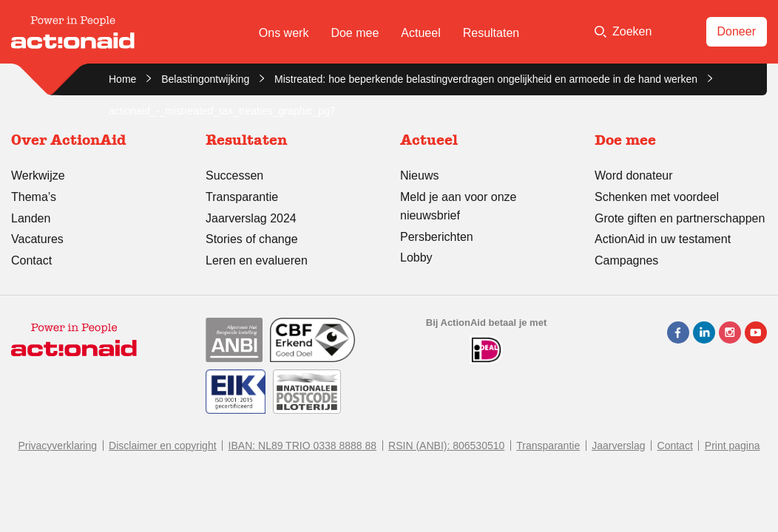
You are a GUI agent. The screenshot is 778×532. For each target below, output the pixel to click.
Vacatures (37, 239)
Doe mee (355, 33)
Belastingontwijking (205, 79)
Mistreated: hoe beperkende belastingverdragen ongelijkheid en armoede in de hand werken (486, 79)
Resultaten (491, 33)
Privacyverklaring (57, 446)
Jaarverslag (618, 446)
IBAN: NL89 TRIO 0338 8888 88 (303, 446)
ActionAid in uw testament (663, 239)
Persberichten (437, 237)
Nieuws (419, 175)
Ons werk (284, 33)
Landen (31, 218)
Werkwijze (38, 175)
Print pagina (733, 446)
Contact (31, 260)
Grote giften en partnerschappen (680, 218)
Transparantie (242, 197)
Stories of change (252, 239)
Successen (234, 175)
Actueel (420, 33)
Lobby (416, 258)
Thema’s (34, 197)
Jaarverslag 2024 (251, 218)
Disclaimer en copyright (163, 446)
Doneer (737, 31)
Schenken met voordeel (657, 197)
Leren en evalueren (257, 260)
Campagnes (626, 260)
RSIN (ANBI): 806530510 (446, 446)
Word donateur (634, 175)
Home (122, 79)
